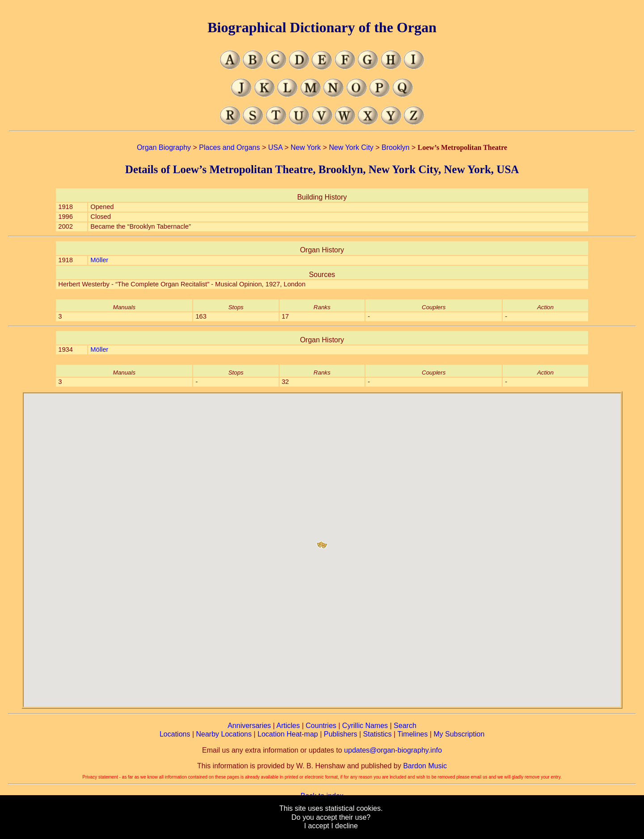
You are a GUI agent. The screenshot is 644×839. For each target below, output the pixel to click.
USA (275, 147)
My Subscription (459, 734)
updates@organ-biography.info (393, 750)
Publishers (341, 734)
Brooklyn (395, 147)
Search (405, 726)
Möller (99, 260)
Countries (321, 726)
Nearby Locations (224, 734)
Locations (175, 734)
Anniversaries (249, 726)
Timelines (413, 734)
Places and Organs (229, 147)
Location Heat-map (288, 734)
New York (306, 147)
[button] (322, 542)
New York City (352, 147)
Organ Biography (164, 147)
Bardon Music (425, 766)
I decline (344, 826)
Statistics (377, 734)
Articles (288, 726)
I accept (317, 826)
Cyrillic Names (365, 726)
